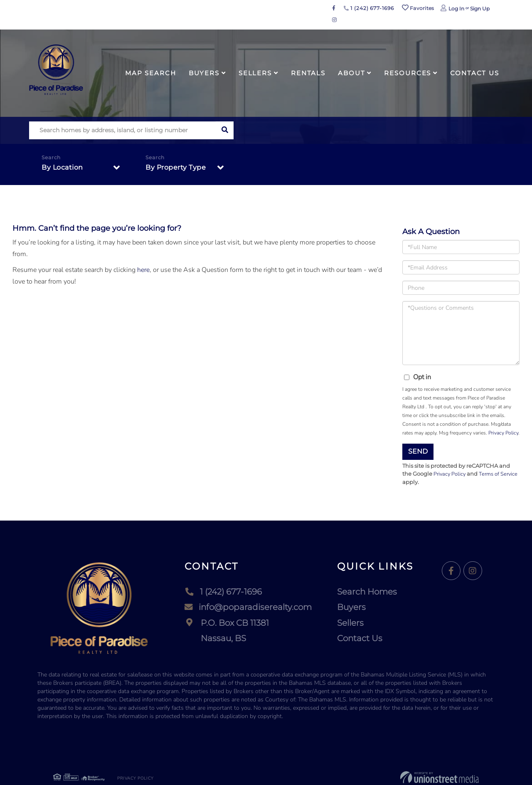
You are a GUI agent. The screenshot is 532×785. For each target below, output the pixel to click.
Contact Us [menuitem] (475, 73)
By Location (62, 168)
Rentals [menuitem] (308, 73)
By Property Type (176, 168)
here (143, 270)
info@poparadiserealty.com (248, 607)
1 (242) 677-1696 (369, 8)
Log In (456, 9)
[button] (225, 130)
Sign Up (480, 9)
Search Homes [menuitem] (367, 592)
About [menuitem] (351, 73)
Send (418, 451)
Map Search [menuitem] (151, 73)
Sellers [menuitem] (255, 73)
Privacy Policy (503, 433)
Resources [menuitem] (408, 73)
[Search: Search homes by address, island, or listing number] (122, 130)
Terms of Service (500, 474)
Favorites (418, 8)
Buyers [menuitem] (204, 73)
